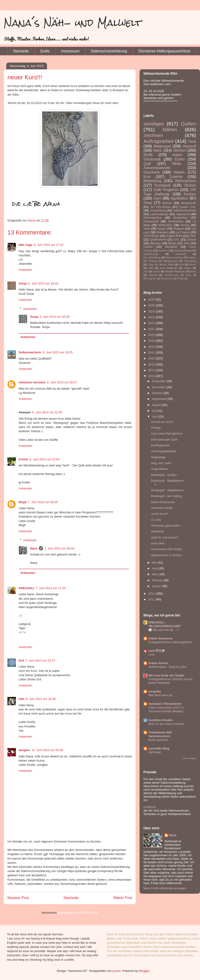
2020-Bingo (151, 236)
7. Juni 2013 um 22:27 (40, 661)
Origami (179, 229)
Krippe (162, 229)
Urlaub (192, 239)
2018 (152, 347)
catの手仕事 (157, 651)
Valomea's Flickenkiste (165, 704)
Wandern (163, 232)
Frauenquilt (151, 221)
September (160, 399)
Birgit (23, 502)
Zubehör (176, 177)
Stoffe (148, 155)
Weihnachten (185, 181)
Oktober (158, 393)
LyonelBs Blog (159, 748)
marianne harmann (32, 382)
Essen (180, 159)
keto (151, 268)
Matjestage (158, 457)
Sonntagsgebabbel (163, 451)
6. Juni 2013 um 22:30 (47, 412)
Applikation (179, 198)
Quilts (45, 51)
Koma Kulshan (174, 257)
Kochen (190, 194)
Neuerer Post (18, 898)
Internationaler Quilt (164, 440)
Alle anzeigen (189, 758)
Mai (155, 563)
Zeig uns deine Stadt (161, 264)
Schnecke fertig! (162, 508)
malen (177, 155)
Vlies (147, 229)
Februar (158, 580)
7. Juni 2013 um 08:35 (43, 502)
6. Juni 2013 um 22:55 (45, 459)
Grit (21, 661)
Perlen (180, 279)
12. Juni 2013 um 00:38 (47, 750)
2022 (152, 323)
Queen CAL (188, 207)
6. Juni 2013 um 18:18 (43, 283)
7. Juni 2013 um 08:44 (59, 548)
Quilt (147, 164)
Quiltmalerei (158, 239)
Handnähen (176, 221)
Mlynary (155, 243)
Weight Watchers (175, 271)
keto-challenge (169, 268)
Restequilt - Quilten (164, 475)
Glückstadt (152, 159)
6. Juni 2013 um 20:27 (62, 382)
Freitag (156, 428)
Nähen (170, 129)
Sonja (23, 283)
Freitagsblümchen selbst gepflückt (170, 642)
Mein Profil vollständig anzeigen (165, 888)
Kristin (23, 459)
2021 (152, 329)
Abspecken (180, 218)
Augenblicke (159, 469)
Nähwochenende (185, 210)
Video (188, 275)
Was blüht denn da (160, 695)
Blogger (144, 971)
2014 (152, 370)
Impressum (70, 51)
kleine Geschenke (163, 502)
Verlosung (190, 261)
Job (146, 271)
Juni (155, 416)
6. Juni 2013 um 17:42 (49, 245)
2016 (152, 358)
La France (183, 232)
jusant (117, 971)
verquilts (155, 691)
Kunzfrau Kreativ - (161, 720)
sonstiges (154, 124)
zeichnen (153, 135)
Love (152, 655)
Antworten (25, 270)
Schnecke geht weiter (165, 526)
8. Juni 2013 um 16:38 (41, 699)
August (157, 405)
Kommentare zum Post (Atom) (78, 913)
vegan (187, 268)
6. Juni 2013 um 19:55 (58, 352)
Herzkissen (167, 279)
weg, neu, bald (161, 463)
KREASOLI (26, 588)
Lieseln (148, 247)
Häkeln (179, 172)
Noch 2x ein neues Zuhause (166, 724)
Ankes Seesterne (161, 638)
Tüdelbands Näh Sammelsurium (160, 734)
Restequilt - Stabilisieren (167, 490)
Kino (193, 271)
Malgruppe (162, 146)
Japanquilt (183, 214)
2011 (152, 599)
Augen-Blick (174, 236)
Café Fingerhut (166, 190)
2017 (152, 353)
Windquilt (171, 247)
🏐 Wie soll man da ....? (163, 630)
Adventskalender (157, 168)
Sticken (190, 185)
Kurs (147, 177)
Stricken (180, 150)
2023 (152, 317)
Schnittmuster (172, 275)
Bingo (172, 243)
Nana (34, 548)
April (155, 568)
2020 (152, 335)
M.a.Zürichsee (152, 257)
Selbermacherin (30, 352)
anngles (24, 750)
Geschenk (152, 172)
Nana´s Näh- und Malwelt (73, 23)
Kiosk (193, 264)
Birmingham (150, 279)
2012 (152, 594)
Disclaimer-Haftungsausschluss (164, 51)
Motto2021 (165, 225)
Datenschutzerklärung (109, 51)
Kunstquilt (163, 185)
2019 (152, 341)
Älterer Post (123, 898)
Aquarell (189, 146)
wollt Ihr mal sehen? (164, 537)
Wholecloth (189, 203)
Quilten (188, 124)
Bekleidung (152, 181)
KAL (187, 243)
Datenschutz (151, 254)
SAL (177, 239)
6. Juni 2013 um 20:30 (55, 317)
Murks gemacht (158, 740)
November (159, 387)
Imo (182, 264)
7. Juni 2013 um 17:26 (51, 588)
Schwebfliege (182, 250)
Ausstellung (158, 210)
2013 (152, 376)
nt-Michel (150, 807)
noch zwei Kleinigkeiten (167, 433)
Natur (158, 150)
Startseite (21, 51)
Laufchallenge (159, 214)
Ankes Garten (158, 663)
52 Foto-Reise (161, 207)
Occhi (157, 271)
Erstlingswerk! (160, 445)
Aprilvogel (155, 752)
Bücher (167, 203)
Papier (192, 257)
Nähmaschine (153, 218)
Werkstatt (157, 531)
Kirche (185, 225)
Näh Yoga (25, 245)
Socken (163, 250)
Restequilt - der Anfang (166, 496)
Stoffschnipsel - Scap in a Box (167, 667)
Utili (22, 699)
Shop (148, 203)
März (156, 574)
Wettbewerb (170, 261)
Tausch (153, 275)
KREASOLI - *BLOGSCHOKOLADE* (165, 624)
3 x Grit (156, 520)
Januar (157, 586)
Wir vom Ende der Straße (166, 675)
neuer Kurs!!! (160, 514)
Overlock (181, 254)
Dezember (159, 381)
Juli (155, 411)
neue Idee (158, 543)
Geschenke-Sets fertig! (166, 549)
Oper (193, 236)
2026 (152, 299)
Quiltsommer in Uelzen (166, 555)
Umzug (153, 261)
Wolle (177, 164)
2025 (152, 305)
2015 (152, 364)
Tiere (192, 142)
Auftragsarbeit (158, 141)
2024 (152, 311)
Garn (157, 198)
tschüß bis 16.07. (162, 422)
